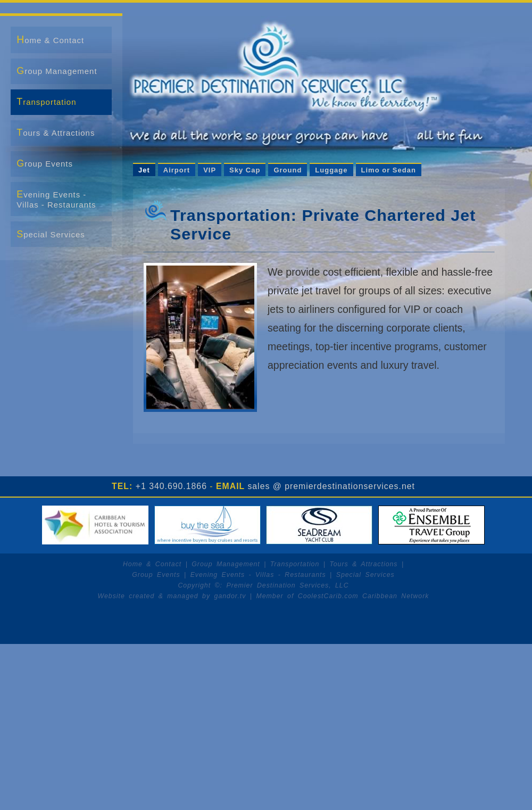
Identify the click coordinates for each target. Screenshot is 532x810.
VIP (210, 170)
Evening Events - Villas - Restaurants (258, 575)
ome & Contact (50, 39)
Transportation (295, 564)
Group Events (156, 575)
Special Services (365, 575)
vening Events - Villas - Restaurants (56, 199)
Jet (144, 170)
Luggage (331, 170)
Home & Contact (152, 564)
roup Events (45, 163)
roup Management (57, 71)
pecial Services (51, 234)
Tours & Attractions (363, 564)
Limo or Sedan (389, 170)
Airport (177, 170)
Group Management (226, 564)
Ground (288, 170)
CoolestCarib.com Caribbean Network (364, 596)
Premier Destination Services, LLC (287, 585)
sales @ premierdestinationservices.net (331, 486)
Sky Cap (245, 170)
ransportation (46, 102)
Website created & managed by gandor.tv (172, 596)
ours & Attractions (56, 133)
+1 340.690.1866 (171, 486)
